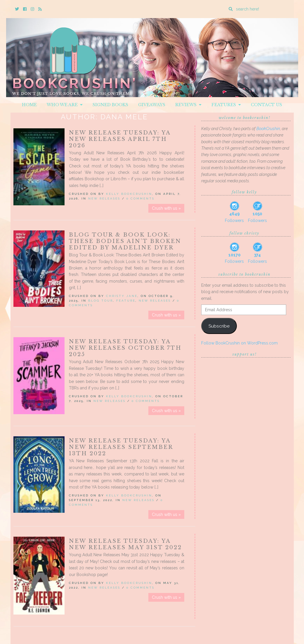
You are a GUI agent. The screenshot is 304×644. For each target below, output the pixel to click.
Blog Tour (101, 301)
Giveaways (152, 105)
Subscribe (219, 326)
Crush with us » (166, 208)
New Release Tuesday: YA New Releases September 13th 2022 (121, 447)
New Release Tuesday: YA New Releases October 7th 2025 (125, 348)
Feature (126, 301)
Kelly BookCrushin (129, 194)
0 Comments (140, 198)
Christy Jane (122, 296)
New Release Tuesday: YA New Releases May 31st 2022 (125, 544)
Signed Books (110, 105)
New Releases (104, 198)
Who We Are (65, 105)
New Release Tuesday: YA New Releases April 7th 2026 (120, 139)
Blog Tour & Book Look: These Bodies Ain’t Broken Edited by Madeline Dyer (125, 241)
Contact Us (266, 105)
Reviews (188, 105)
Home (29, 105)
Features (226, 105)
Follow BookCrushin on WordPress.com (239, 343)
